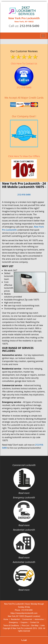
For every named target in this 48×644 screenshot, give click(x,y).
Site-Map (35, 625)
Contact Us (35, 622)
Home (6, 619)
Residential (15, 619)
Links (43, 625)
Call (24, 640)
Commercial (27, 619)
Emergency (13, 622)
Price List (25, 625)
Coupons (24, 622)
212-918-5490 (30, 26)
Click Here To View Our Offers (24, 156)
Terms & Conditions (11, 625)
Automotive (39, 619)
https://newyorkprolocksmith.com (24, 613)
